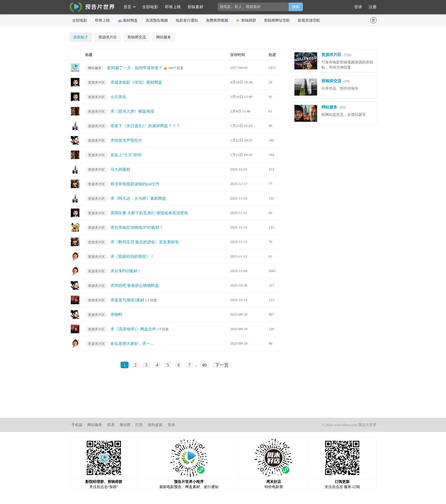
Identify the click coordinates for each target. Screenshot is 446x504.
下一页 (222, 365)
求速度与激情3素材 (127, 300)
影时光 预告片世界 (92, 7)
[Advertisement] (223, 398)
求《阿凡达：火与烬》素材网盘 (138, 198)
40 (204, 365)
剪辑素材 (195, 7)
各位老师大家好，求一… (132, 344)
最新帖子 (81, 37)
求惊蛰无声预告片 (126, 140)
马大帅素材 (120, 169)
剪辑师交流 (137, 37)
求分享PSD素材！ (126, 271)
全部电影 (150, 7)
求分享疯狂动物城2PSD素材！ (137, 228)
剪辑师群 (246, 20)
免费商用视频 (217, 20)
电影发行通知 (187, 20)
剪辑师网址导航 (277, 20)
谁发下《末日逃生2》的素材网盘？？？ (145, 126)
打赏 (139, 425)
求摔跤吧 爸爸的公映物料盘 (135, 286)
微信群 (125, 425)
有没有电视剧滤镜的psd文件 (135, 184)
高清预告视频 (157, 20)
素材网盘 (128, 20)
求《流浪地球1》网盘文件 (133, 329)
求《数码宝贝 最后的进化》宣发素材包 (145, 242)
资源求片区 (108, 37)
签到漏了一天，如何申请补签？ (135, 68)
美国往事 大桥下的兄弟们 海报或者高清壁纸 (149, 213)
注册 (373, 7)
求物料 (116, 315)
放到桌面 (155, 425)
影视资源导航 (309, 20)
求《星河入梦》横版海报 (132, 111)
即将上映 (173, 7)
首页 (127, 7)
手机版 (77, 425)
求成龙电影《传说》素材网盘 (136, 82)
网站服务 (164, 37)
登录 (358, 7)
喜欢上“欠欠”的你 (126, 155)
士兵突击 (118, 97)
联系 (111, 425)
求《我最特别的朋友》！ (132, 257)
